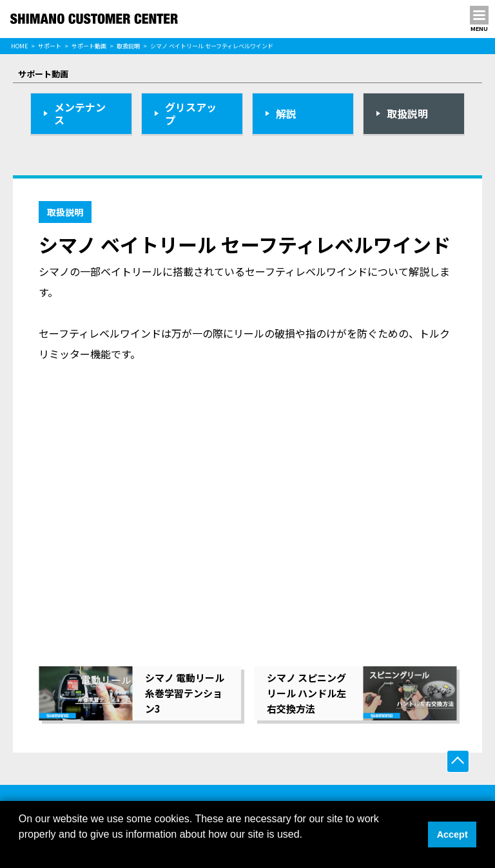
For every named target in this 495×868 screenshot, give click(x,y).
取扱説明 (128, 46)
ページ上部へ (458, 761)
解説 (286, 113)
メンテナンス (80, 114)
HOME (19, 46)
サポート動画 (89, 46)
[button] (21, 851)
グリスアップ (191, 114)
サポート (50, 46)
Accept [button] (452, 834)
